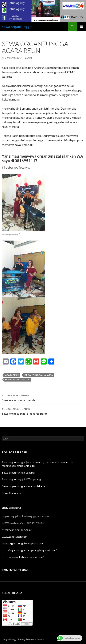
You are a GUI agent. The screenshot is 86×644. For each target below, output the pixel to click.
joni (30, 58)
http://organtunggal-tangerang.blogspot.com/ (29, 550)
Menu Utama (81, 27)
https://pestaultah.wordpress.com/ (23, 557)
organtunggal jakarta (39, 375)
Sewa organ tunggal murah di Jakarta (24, 486)
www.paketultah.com (15, 537)
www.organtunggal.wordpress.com (23, 543)
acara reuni (12, 375)
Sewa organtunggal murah (43, 397)
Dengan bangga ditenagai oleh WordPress (23, 639)
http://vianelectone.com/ (17, 530)
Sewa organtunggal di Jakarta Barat (43, 411)
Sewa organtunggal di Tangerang (21, 479)
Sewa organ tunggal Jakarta (18, 473)
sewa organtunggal (17, 27)
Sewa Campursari (12, 493)
